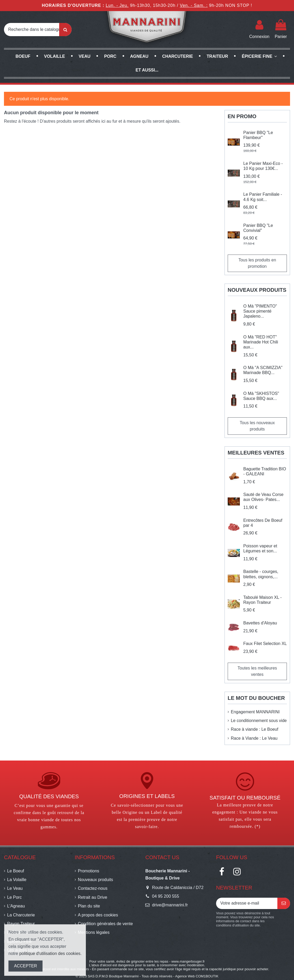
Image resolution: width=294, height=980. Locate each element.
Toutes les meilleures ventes (257, 671)
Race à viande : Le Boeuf (255, 729)
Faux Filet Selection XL (265, 644)
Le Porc (14, 897)
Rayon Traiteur (21, 924)
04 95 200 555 (166, 896)
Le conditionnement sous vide (259, 721)
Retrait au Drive (93, 897)
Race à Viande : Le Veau (254, 738)
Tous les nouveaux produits (257, 426)
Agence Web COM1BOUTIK (197, 976)
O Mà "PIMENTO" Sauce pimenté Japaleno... (260, 311)
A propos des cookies (98, 915)
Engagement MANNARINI (255, 712)
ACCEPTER (25, 966)
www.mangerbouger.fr (188, 961)
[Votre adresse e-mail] (247, 903)
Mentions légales (94, 932)
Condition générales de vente (105, 924)
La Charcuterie (21, 915)
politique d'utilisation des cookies (50, 953)
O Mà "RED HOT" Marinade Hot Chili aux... (261, 342)
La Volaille (17, 880)
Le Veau (15, 888)
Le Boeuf (16, 871)
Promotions (89, 871)
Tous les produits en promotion (257, 263)
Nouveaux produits (95, 880)
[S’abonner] (284, 903)
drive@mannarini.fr (170, 905)
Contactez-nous (93, 888)
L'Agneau (16, 906)
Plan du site (89, 906)
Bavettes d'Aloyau (260, 623)
